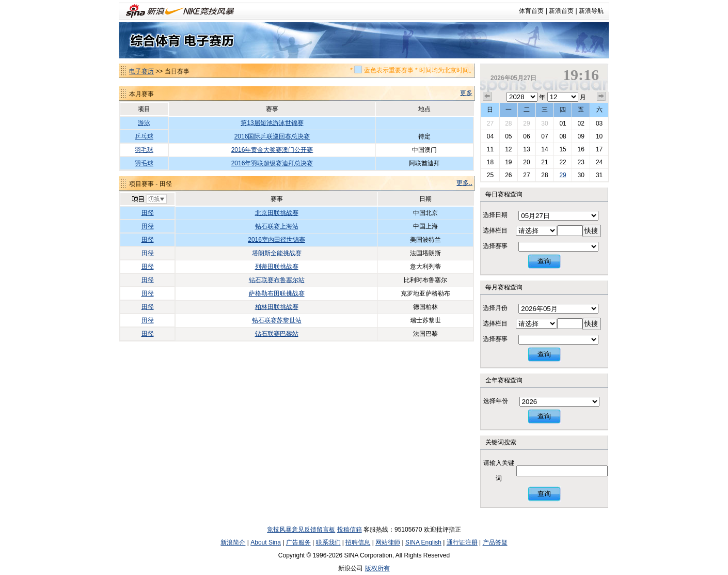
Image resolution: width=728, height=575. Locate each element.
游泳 (144, 123)
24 (599, 162)
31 (599, 175)
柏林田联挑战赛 (277, 307)
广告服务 (298, 542)
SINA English (423, 542)
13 (526, 149)
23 (581, 162)
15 (563, 149)
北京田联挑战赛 (277, 213)
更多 (466, 93)
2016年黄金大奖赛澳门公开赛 (272, 150)
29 (526, 123)
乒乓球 (144, 136)
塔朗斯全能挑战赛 (277, 253)
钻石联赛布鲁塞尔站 (277, 280)
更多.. (464, 183)
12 (508, 149)
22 (563, 162)
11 (490, 149)
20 (526, 162)
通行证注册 (462, 542)
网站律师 (388, 542)
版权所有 (377, 568)
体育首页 (531, 11)
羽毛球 (144, 150)
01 (563, 123)
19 (508, 162)
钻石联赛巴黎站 (277, 334)
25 (490, 175)
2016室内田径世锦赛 (276, 240)
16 (581, 149)
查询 (544, 261)
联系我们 (328, 542)
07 (544, 136)
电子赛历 (141, 71)
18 (490, 162)
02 (581, 123)
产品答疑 (495, 542)
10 (599, 136)
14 (544, 149)
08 (563, 136)
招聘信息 (358, 542)
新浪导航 (591, 11)
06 (526, 136)
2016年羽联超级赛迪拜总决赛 (272, 163)
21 (544, 162)
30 (544, 123)
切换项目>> (149, 199)
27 (490, 123)
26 (508, 175)
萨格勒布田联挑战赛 (277, 293)
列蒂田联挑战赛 (277, 267)
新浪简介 (233, 542)
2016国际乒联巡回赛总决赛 (272, 136)
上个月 (487, 97)
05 (508, 136)
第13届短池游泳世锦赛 (272, 123)
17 (599, 149)
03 (599, 123)
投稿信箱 (350, 530)
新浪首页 (561, 11)
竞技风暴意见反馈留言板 (301, 530)
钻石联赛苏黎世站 (277, 320)
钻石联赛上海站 (277, 226)
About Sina (266, 542)
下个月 (602, 97)
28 (508, 123)
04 (490, 136)
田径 (148, 213)
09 (581, 136)
